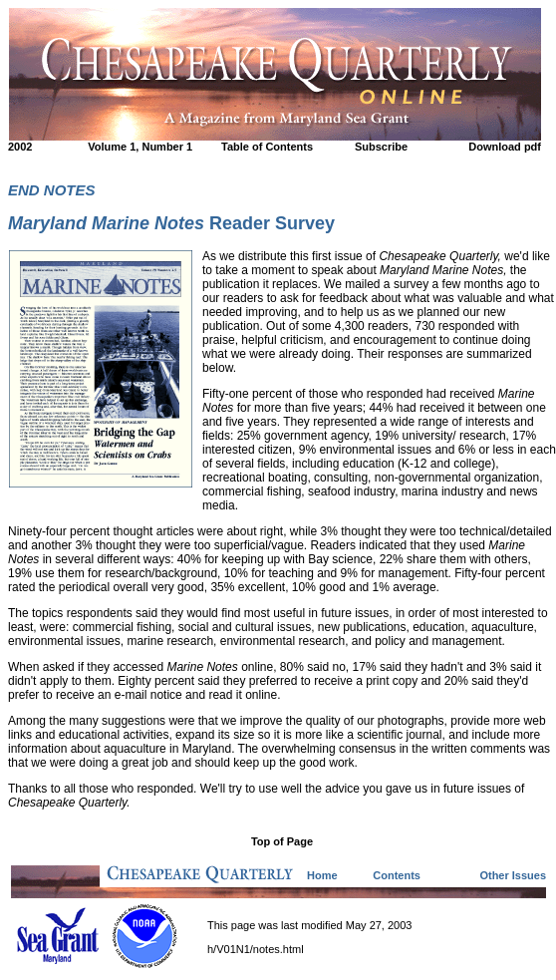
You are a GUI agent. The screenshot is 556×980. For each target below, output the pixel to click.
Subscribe (381, 147)
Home (322, 875)
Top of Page (282, 841)
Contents (397, 875)
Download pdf (505, 147)
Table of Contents (267, 147)
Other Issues (513, 875)
